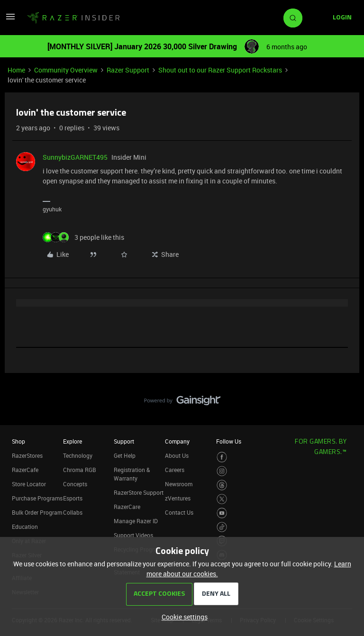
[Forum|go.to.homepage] (73, 18)
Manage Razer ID (136, 521)
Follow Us (229, 441)
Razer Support (128, 70)
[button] (10, 20)
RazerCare (127, 507)
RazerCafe (25, 470)
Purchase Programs (37, 498)
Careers (175, 470)
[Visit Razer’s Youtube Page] (222, 513)
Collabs (73, 512)
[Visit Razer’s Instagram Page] (222, 471)
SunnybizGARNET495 (75, 157)
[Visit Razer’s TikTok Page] (222, 527)
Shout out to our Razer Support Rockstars (220, 70)
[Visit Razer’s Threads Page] (222, 485)
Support (124, 441)
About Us (177, 455)
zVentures (178, 498)
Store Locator (29, 484)
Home (16, 70)
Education (25, 527)
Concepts (75, 484)
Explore (73, 441)
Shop (18, 441)
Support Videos (133, 535)
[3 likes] (83, 237)
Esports (73, 498)
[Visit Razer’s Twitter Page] (222, 499)
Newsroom (179, 484)
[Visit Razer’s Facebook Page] (222, 457)
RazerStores (27, 455)
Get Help (125, 455)
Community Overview (66, 70)
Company (177, 441)
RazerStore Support (139, 492)
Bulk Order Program (37, 512)
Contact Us (179, 512)
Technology (78, 455)
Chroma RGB (80, 470)
